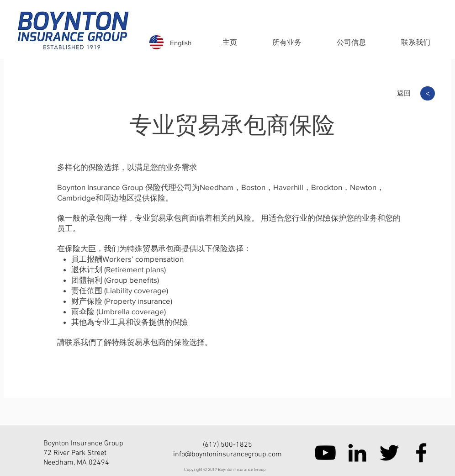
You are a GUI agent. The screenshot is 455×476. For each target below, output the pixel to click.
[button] (287, 42)
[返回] (404, 93)
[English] (181, 42)
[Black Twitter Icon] (389, 453)
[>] (428, 93)
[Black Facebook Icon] (421, 453)
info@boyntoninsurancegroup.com (227, 455)
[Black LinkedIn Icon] (357, 453)
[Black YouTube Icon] (325, 453)
